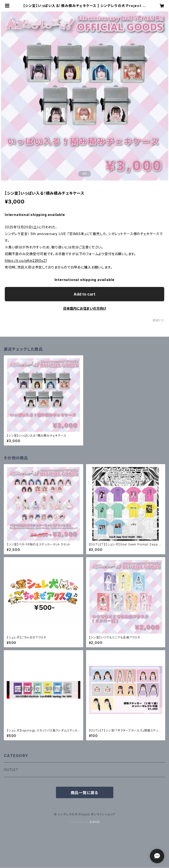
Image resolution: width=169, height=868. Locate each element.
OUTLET (11, 770)
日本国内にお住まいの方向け (85, 308)
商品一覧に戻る (85, 793)
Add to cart (84, 294)
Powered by (85, 822)
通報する (158, 320)
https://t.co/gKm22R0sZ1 (26, 261)
